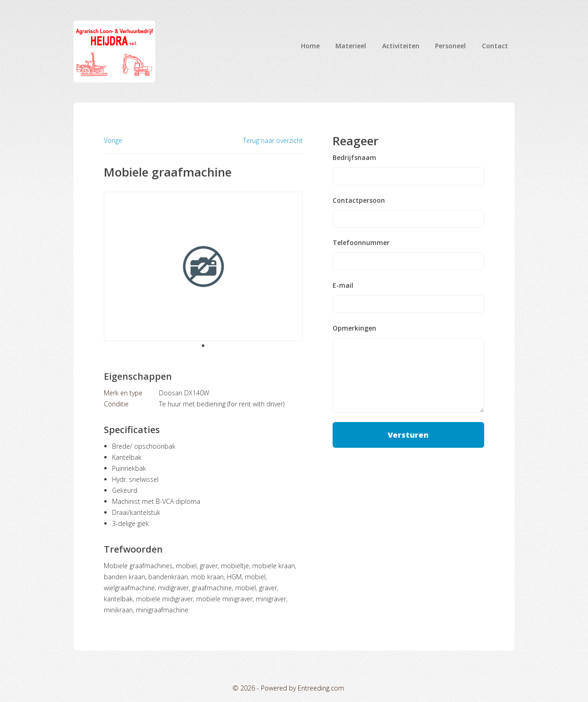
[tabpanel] (203, 266)
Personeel (450, 46)
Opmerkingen (354, 328)
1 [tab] (203, 346)
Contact (495, 46)
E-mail (343, 285)
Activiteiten (401, 46)
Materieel (351, 46)
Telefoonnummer (361, 243)
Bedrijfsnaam (354, 158)
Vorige (113, 140)
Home (310, 46)
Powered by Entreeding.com (302, 688)
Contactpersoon (359, 200)
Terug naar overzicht (273, 141)
